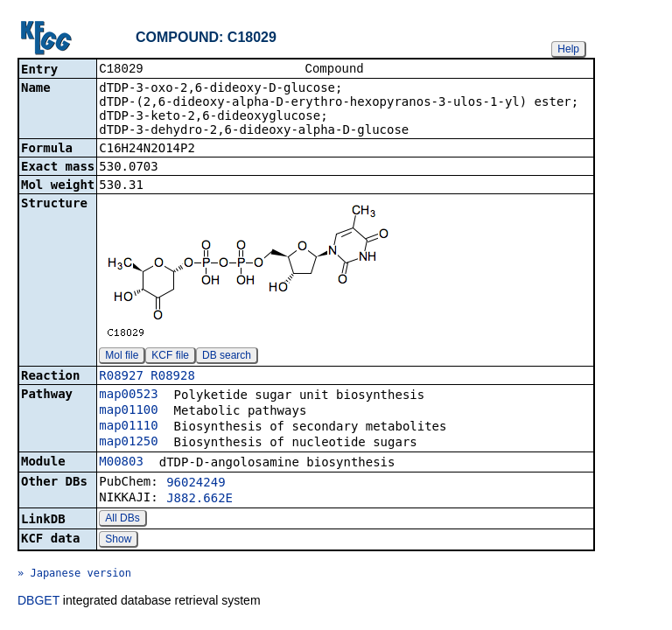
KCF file (170, 357)
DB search (227, 357)
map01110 (128, 427)
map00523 (128, 395)
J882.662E (199, 500)
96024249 (196, 484)
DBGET (38, 602)
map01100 (128, 411)
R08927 (121, 377)
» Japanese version (74, 575)
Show (118, 541)
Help (568, 49)
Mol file (122, 357)
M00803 (121, 463)
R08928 (173, 377)
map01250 (128, 443)
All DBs (122, 520)
